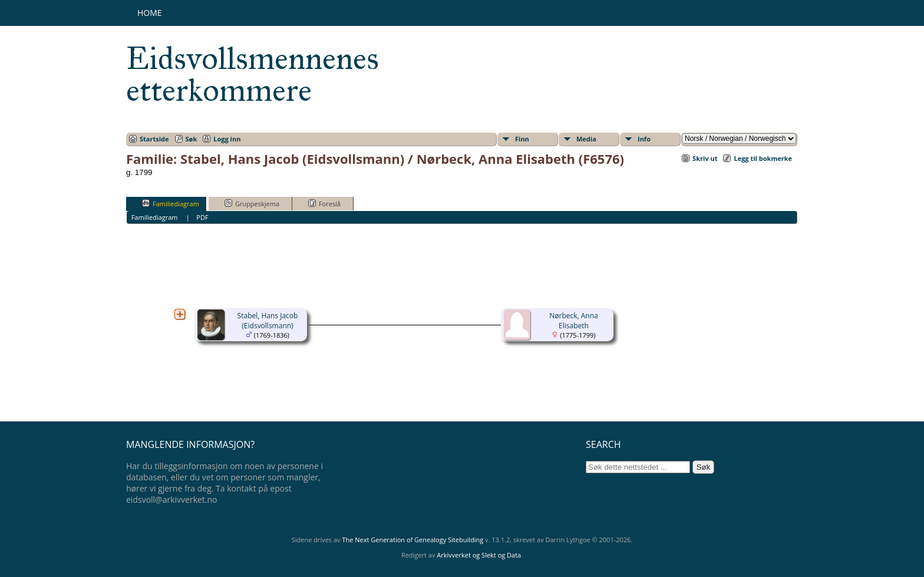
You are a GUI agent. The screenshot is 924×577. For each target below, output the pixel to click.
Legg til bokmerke (763, 158)
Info (644, 139)
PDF (202, 217)
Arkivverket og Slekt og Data (479, 555)
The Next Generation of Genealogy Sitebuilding (412, 540)
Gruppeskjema (252, 203)
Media (586, 139)
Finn (522, 139)
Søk (192, 139)
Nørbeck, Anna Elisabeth (574, 321)
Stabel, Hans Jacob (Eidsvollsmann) (268, 321)
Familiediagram (171, 203)
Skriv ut (705, 158)
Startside (154, 139)
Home (150, 13)
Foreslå (324, 203)
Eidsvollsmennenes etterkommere (253, 74)
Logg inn (227, 139)
